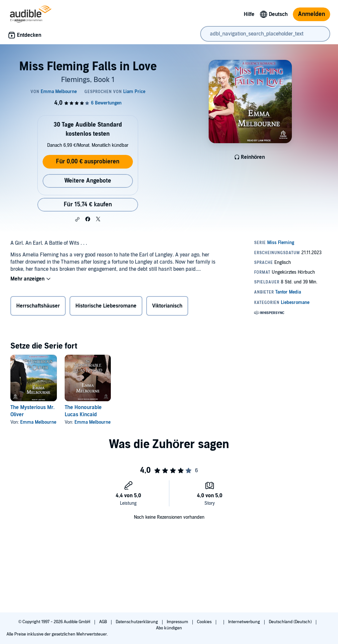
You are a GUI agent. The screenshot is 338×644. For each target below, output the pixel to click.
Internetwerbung (245, 622)
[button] (77, 219)
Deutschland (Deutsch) (291, 622)
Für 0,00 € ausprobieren (88, 162)
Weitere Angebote (88, 181)
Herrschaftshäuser (38, 306)
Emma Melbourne (38, 422)
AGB (104, 622)
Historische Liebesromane (106, 306)
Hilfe (249, 14)
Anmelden (312, 14)
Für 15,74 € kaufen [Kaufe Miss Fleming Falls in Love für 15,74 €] (88, 205)
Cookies (205, 622)
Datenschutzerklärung (137, 622)
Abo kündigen (169, 628)
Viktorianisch (167, 306)
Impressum (178, 622)
